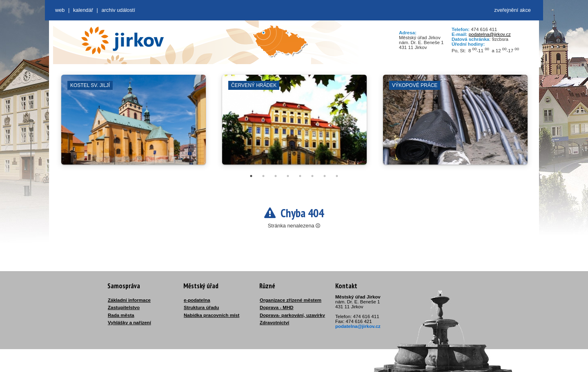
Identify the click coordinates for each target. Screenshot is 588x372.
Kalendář (83, 10)
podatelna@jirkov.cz (490, 34)
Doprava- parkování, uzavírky (292, 315)
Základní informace (129, 300)
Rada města (121, 315)
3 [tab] (276, 176)
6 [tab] (312, 176)
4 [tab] (288, 176)
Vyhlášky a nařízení (129, 323)
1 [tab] (251, 176)
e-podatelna (197, 300)
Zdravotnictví (274, 323)
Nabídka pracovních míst (212, 315)
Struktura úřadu (201, 307)
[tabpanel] (134, 124)
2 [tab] (263, 176)
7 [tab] (325, 176)
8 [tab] (337, 176)
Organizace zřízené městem (291, 300)
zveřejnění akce (512, 10)
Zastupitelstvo (124, 307)
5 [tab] (300, 176)
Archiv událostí (118, 10)
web (60, 10)
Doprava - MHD (277, 307)
